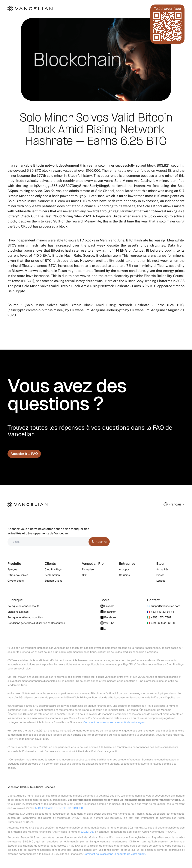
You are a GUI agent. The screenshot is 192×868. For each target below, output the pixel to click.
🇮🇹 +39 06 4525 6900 (161, 623)
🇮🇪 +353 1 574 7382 (159, 617)
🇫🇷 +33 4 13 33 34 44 (160, 612)
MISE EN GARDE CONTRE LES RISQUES (59, 808)
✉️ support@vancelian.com (163, 606)
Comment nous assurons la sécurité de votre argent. (115, 722)
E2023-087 (87, 832)
